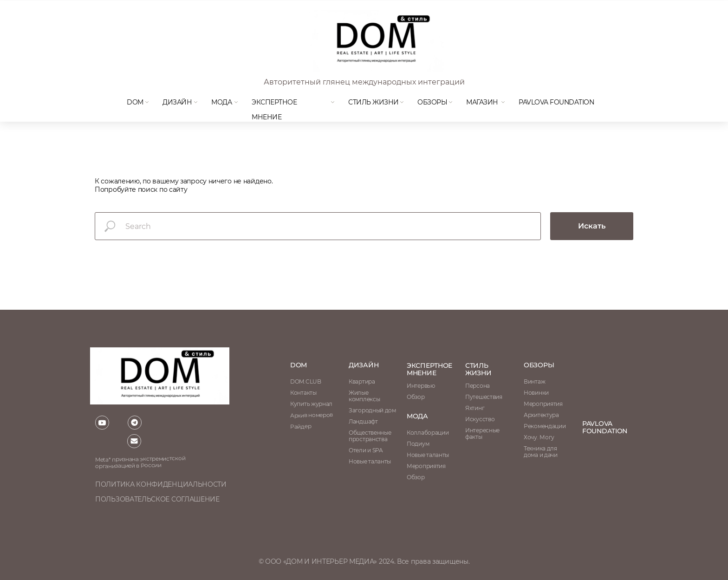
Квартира (362, 381)
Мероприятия (543, 404)
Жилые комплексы (364, 396)
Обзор (416, 397)
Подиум (418, 444)
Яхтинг (475, 408)
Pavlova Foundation (556, 102)
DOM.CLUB (306, 381)
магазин (482, 102)
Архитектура (541, 415)
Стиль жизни (374, 102)
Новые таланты (428, 455)
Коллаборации (428, 433)
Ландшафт (363, 421)
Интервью (421, 386)
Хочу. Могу (539, 437)
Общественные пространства (370, 436)
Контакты (303, 393)
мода (221, 102)
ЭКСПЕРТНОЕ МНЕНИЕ (429, 369)
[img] (376, 41)
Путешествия (484, 397)
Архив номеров (312, 415)
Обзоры (432, 102)
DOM (135, 102)
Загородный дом (372, 410)
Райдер (301, 426)
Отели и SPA (366, 450)
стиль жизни (478, 369)
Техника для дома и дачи (541, 452)
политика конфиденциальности (161, 484)
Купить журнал (311, 404)
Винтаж (534, 381)
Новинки (536, 393)
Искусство (480, 419)
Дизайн (177, 102)
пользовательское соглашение (157, 499)
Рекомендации (545, 426)
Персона (478, 386)
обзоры (539, 365)
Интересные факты (482, 433)
